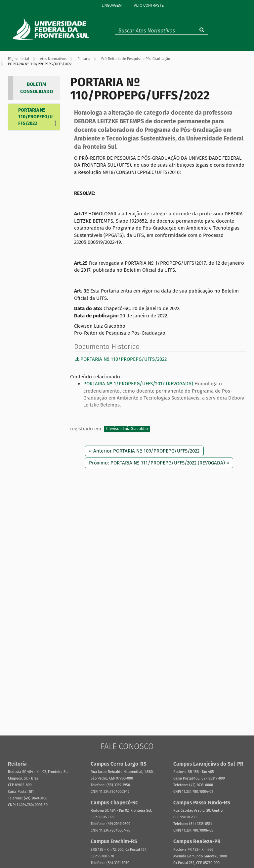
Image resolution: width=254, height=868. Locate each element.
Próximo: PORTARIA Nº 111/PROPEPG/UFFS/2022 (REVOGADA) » (159, 463)
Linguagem (112, 5)
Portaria (84, 59)
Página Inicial (19, 59)
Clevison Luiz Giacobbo (127, 429)
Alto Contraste (149, 5)
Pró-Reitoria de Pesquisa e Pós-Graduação (136, 59)
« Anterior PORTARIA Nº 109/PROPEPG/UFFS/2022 (144, 451)
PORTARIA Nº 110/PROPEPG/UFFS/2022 (35, 117)
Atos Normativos (53, 59)
